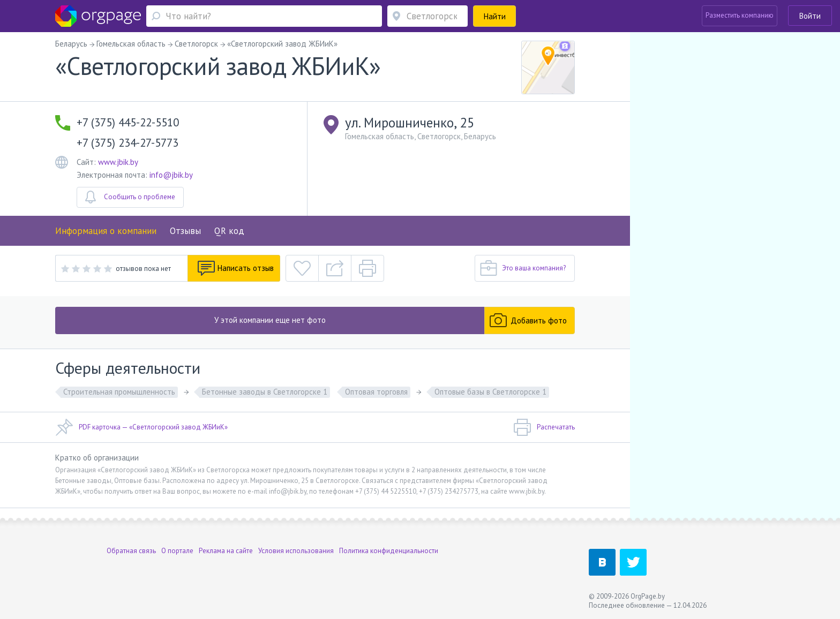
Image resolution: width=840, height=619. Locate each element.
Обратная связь (131, 551)
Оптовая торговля (376, 392)
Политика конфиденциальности (389, 551)
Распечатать (544, 427)
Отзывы (185, 231)
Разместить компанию (740, 15)
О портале (177, 551)
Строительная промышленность (119, 392)
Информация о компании (106, 231)
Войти (810, 16)
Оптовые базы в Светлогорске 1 (490, 392)
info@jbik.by (171, 175)
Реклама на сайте (226, 551)
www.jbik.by (118, 162)
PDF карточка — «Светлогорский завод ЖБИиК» (141, 427)
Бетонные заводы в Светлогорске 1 (265, 392)
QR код (229, 231)
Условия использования (296, 551)
